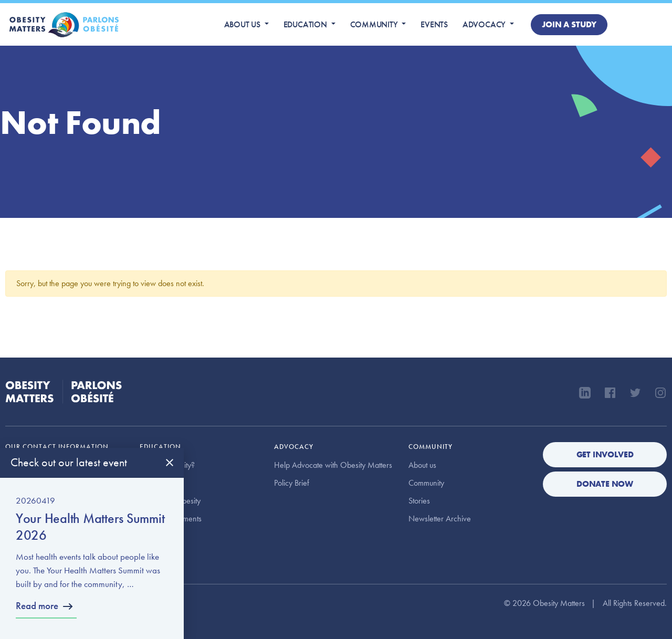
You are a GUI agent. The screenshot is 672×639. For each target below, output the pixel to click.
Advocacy (484, 24)
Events (434, 24)
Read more (37, 606)
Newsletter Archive (440, 518)
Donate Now (605, 484)
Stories (419, 501)
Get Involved (605, 454)
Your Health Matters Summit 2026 (90, 527)
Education (305, 24)
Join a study (569, 24)
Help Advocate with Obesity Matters (333, 465)
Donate (639, 24)
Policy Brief (292, 483)
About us (242, 24)
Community (374, 24)
